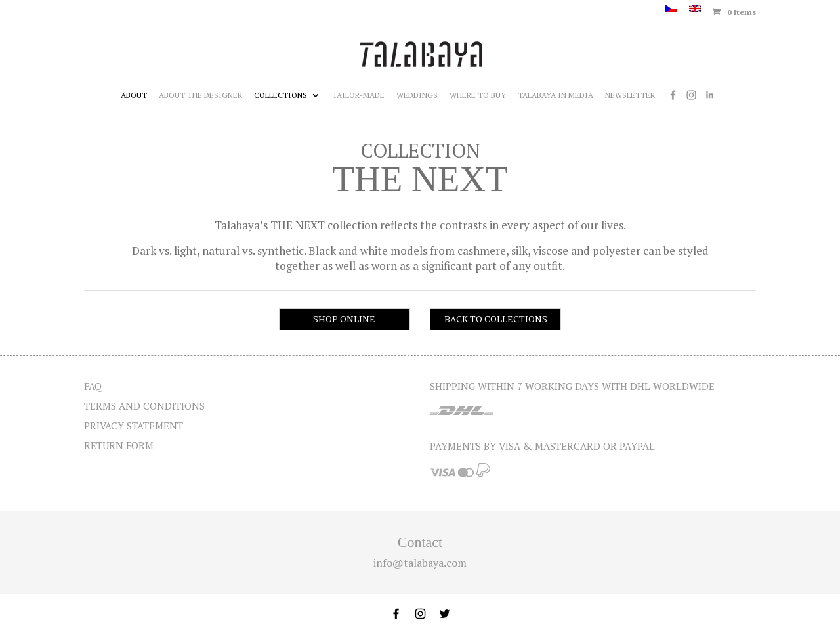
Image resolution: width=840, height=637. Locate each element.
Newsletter (630, 95)
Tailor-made (358, 95)
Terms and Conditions (144, 406)
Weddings (417, 95)
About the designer (200, 95)
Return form (119, 445)
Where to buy (478, 95)
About (134, 95)
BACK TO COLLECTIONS (496, 319)
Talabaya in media (556, 95)
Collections (281, 95)
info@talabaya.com (420, 563)
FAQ (93, 386)
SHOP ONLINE (344, 319)
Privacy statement (134, 426)
